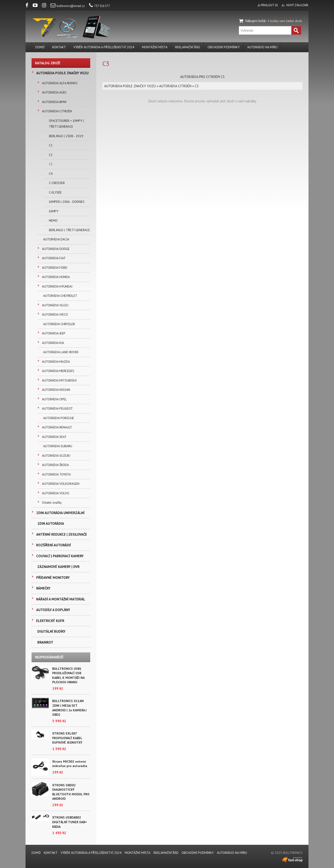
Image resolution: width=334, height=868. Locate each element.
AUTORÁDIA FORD (55, 268)
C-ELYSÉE (55, 192)
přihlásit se (269, 5)
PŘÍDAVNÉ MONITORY (53, 578)
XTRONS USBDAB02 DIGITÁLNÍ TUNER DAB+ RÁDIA (70, 822)
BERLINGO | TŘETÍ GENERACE (69, 230)
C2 (51, 155)
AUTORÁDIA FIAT (54, 258)
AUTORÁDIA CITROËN (57, 111)
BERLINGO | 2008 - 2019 (66, 136)
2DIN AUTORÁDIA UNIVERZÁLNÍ (60, 513)
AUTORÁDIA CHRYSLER (59, 324)
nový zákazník (297, 5)
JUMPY (54, 211)
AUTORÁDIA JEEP (54, 333)
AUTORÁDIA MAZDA (56, 362)
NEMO (53, 220)
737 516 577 (100, 6)
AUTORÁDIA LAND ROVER (61, 352)
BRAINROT (45, 642)
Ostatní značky (52, 502)
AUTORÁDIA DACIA (56, 239)
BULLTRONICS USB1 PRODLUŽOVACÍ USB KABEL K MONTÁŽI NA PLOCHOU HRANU (68, 675)
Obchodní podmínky (224, 47)
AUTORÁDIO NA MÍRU (262, 47)
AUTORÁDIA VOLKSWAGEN (61, 484)
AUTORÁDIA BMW (54, 102)
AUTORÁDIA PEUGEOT (57, 408)
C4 (51, 174)
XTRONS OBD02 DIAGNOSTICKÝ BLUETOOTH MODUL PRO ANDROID (71, 792)
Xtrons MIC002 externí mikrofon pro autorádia (70, 764)
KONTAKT (59, 47)
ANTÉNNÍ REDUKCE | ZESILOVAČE (62, 534)
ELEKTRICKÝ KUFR (50, 621)
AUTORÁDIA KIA (53, 343)
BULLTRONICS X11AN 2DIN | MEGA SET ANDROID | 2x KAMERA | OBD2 (69, 708)
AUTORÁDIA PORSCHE (59, 418)
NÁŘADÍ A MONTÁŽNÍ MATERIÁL (61, 599)
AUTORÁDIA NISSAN (56, 390)
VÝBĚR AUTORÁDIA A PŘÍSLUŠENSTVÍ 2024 (104, 47)
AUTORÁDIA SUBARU (58, 446)
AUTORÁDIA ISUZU (55, 305)
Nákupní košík (256, 21)
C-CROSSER (57, 183)
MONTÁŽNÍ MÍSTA (155, 47)
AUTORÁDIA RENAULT (57, 427)
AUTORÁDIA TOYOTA (56, 474)
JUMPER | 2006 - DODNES (67, 202)
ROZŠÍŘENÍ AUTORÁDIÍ (53, 545)
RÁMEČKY (43, 588)
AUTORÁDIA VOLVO (56, 493)
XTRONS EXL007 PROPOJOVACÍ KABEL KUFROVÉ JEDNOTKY (67, 738)
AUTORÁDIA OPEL (54, 399)
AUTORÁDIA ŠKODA (55, 465)
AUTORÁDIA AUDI (54, 92)
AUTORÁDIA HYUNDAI (57, 286)
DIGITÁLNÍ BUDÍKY (51, 631)
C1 (51, 145)
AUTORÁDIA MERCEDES (58, 371)
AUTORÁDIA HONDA (56, 277)
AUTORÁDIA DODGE (56, 249)
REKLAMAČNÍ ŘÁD (188, 47)
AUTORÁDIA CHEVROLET (60, 296)
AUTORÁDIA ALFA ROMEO (60, 83)
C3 (51, 164)
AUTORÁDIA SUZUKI (56, 456)
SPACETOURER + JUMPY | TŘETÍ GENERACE (66, 124)
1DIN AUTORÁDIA (51, 523)
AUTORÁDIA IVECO (55, 314)
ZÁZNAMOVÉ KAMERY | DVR (58, 567)
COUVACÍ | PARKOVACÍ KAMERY (60, 556)
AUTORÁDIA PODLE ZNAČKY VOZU (62, 73)
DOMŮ (40, 47)
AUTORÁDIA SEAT (54, 437)
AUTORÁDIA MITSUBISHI (59, 380)
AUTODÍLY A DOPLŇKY (53, 610)
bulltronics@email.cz (68, 6)
